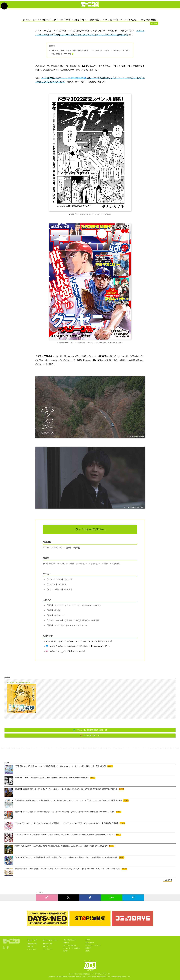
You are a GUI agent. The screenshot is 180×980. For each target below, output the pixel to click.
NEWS (88, 940)
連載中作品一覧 (32, 944)
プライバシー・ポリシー (93, 945)
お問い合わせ (90, 943)
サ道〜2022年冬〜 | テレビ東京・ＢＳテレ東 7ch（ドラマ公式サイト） (79, 641)
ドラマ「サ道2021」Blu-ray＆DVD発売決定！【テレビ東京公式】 (78, 646)
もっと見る (168, 880)
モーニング (32, 940)
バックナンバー (32, 949)
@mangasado (78, 78)
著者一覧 (30, 946)
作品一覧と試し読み (70, 940)
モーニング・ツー (50, 940)
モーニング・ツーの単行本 (72, 948)
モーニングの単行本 (70, 945)
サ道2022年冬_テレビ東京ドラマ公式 (65, 651)
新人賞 (65, 951)
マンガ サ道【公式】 (90, 736)
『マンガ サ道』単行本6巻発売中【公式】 (90, 730)
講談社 (88, 951)
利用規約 (88, 948)
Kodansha (65, 977)
